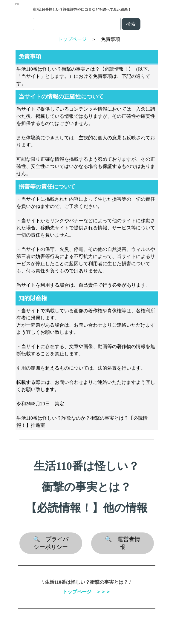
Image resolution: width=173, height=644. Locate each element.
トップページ (72, 39)
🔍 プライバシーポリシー (51, 543)
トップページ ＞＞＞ (87, 592)
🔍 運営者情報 (123, 543)
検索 (131, 24)
